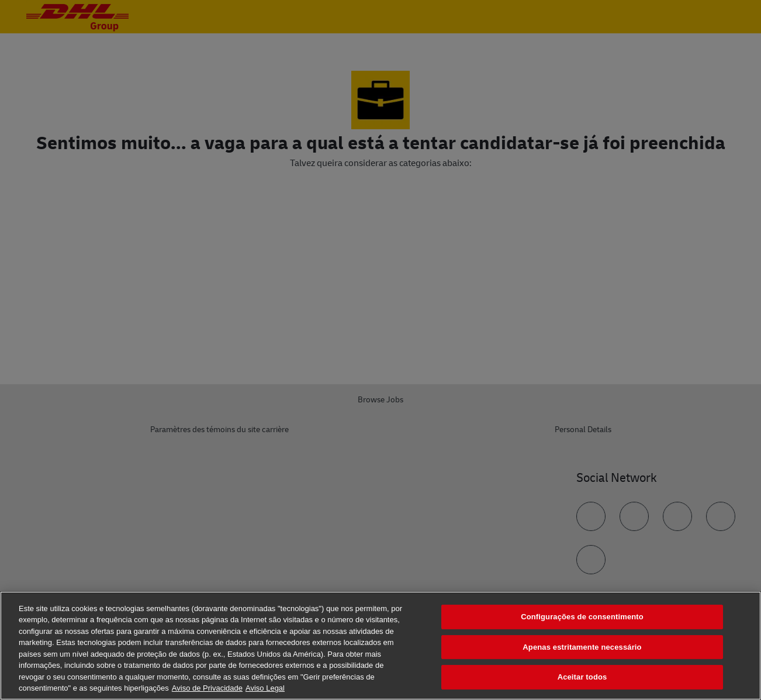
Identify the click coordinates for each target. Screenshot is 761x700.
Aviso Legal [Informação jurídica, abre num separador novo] (265, 688)
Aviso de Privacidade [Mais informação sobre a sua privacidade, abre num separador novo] (207, 688)
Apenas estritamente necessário (582, 647)
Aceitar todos (582, 677)
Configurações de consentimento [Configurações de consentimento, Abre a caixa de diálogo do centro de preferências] (582, 617)
